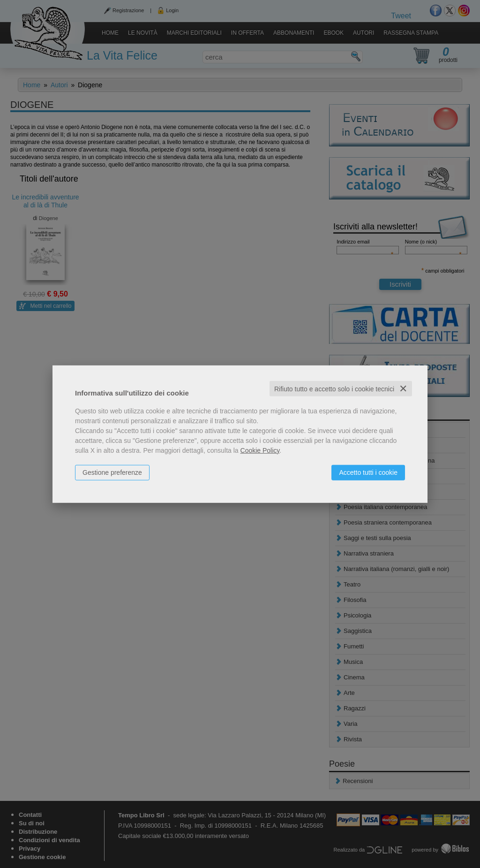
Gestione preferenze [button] (112, 472)
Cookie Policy (260, 450)
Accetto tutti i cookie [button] (368, 472)
